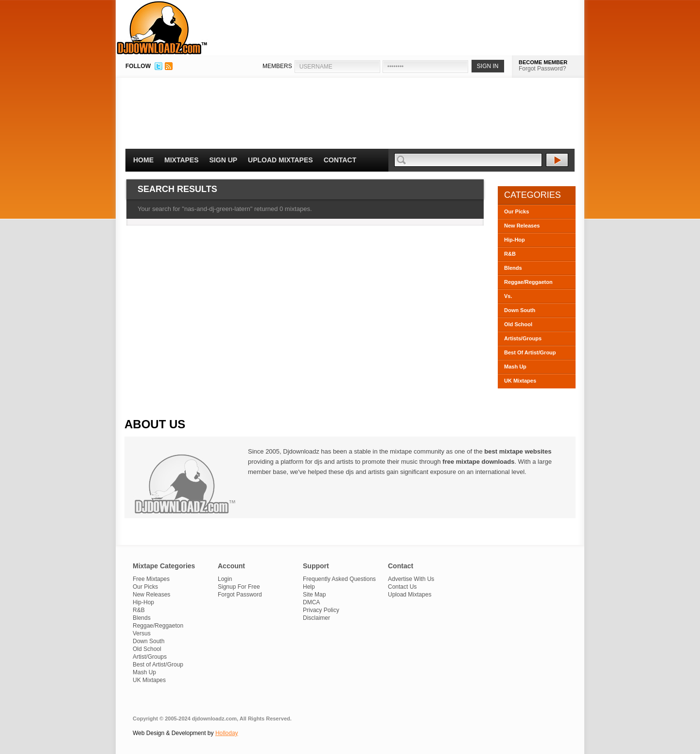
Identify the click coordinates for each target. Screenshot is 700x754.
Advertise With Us (411, 579)
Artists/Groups (523, 338)
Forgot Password (240, 595)
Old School (518, 324)
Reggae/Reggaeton (528, 282)
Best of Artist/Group (158, 665)
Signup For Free (239, 587)
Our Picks (516, 211)
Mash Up (515, 367)
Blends (513, 268)
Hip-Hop (515, 240)
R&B (510, 254)
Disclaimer (316, 618)
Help (309, 587)
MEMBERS (277, 66)
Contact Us (402, 587)
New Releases (522, 226)
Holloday (227, 733)
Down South (520, 310)
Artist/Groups (150, 657)
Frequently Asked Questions (339, 579)
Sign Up (224, 160)
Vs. (508, 296)
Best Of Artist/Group (530, 352)
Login (225, 579)
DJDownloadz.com (162, 28)
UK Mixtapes (520, 381)
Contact (340, 160)
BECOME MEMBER (543, 62)
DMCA (311, 602)
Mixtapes (182, 160)
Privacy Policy (321, 610)
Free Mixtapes (151, 579)
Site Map (314, 595)
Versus (142, 633)
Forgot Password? (542, 69)
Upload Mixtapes (280, 160)
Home (143, 160)
